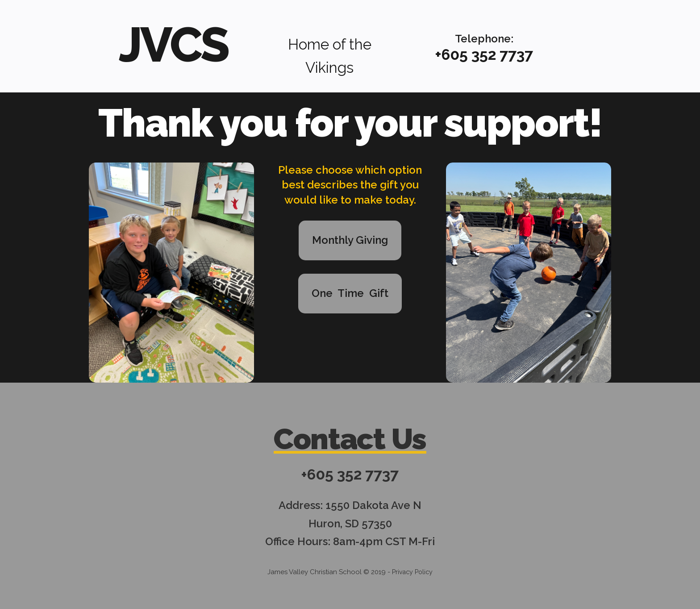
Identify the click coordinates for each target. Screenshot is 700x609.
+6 (442, 54)
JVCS (173, 43)
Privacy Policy (412, 570)
